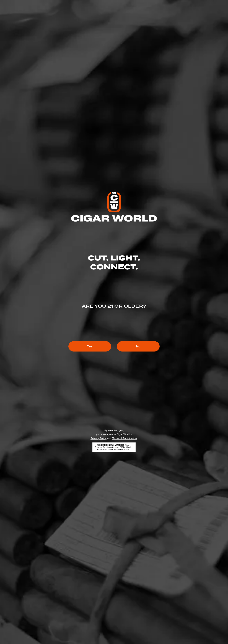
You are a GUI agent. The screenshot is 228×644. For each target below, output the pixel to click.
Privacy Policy (99, 438)
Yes (90, 346)
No (138, 346)
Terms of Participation (124, 438)
